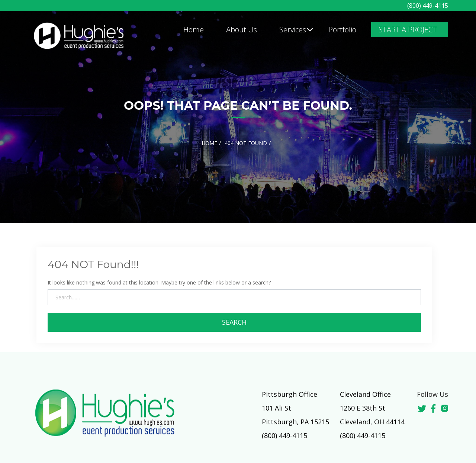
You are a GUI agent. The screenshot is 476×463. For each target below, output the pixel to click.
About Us (242, 30)
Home (194, 30)
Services (293, 30)
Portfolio (342, 30)
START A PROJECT (408, 30)
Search (234, 322)
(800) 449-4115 (428, 6)
